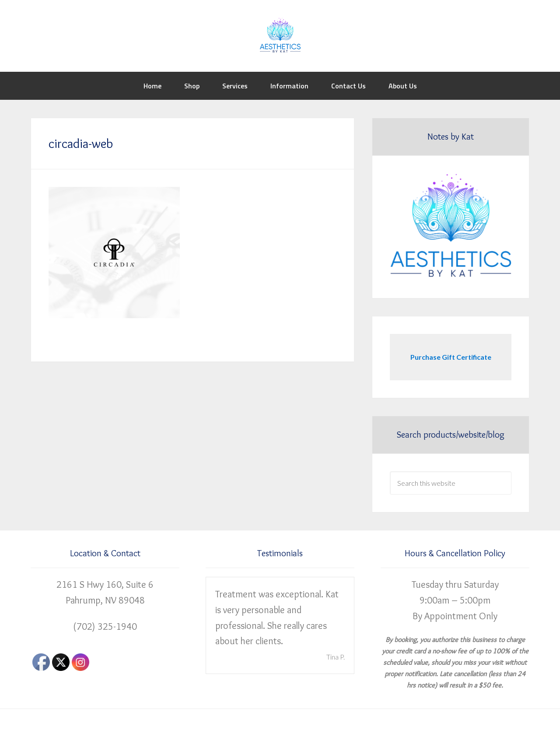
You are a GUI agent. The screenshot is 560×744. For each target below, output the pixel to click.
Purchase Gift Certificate (451, 357)
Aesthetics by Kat (280, 35)
